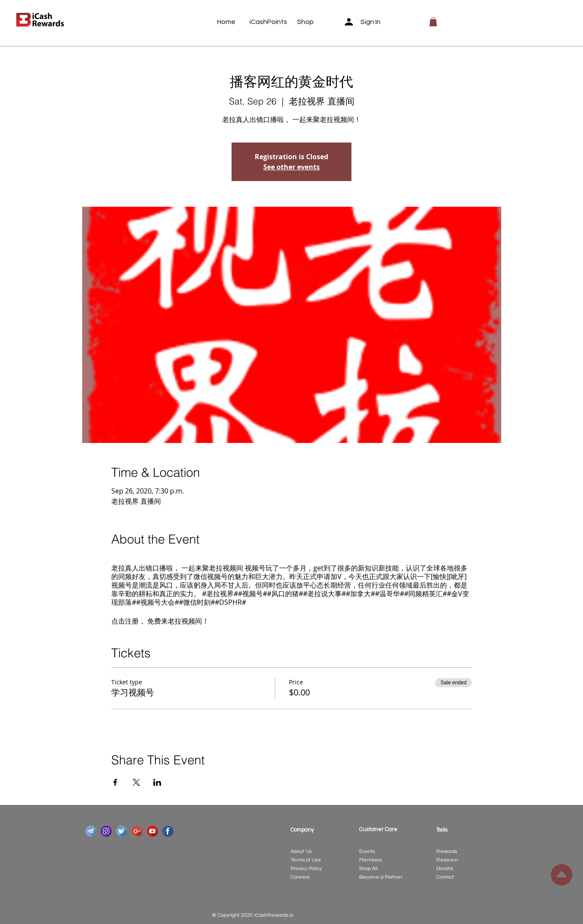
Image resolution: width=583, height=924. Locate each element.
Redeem (447, 860)
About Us (301, 851)
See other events (291, 167)
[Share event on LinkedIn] (157, 782)
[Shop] (313, 22)
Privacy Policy (306, 869)
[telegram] (91, 831)
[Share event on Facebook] (115, 782)
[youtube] (152, 831)
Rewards (447, 851)
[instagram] (106, 831)
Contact (445, 877)
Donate (445, 869)
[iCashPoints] (268, 22)
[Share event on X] (136, 782)
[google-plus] (137, 831)
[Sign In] (365, 22)
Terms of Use (306, 860)
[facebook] (168, 831)
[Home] (233, 22)
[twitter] (122, 831)
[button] (433, 22)
